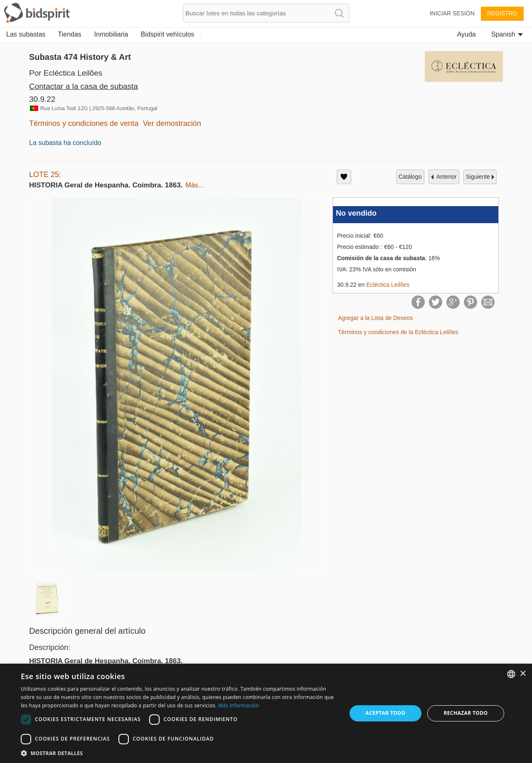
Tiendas (69, 34)
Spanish (507, 34)
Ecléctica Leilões (388, 285)
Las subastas (26, 34)
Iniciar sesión (452, 13)
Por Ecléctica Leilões (66, 73)
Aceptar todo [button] (385, 713)
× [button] (523, 674)
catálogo (410, 177)
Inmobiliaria (111, 34)
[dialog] (266, 713)
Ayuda (467, 34)
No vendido (356, 213)
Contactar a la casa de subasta (84, 86)
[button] (179, 753)
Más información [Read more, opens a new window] (239, 705)
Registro (502, 13)
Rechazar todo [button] (465, 713)
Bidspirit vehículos (167, 34)
